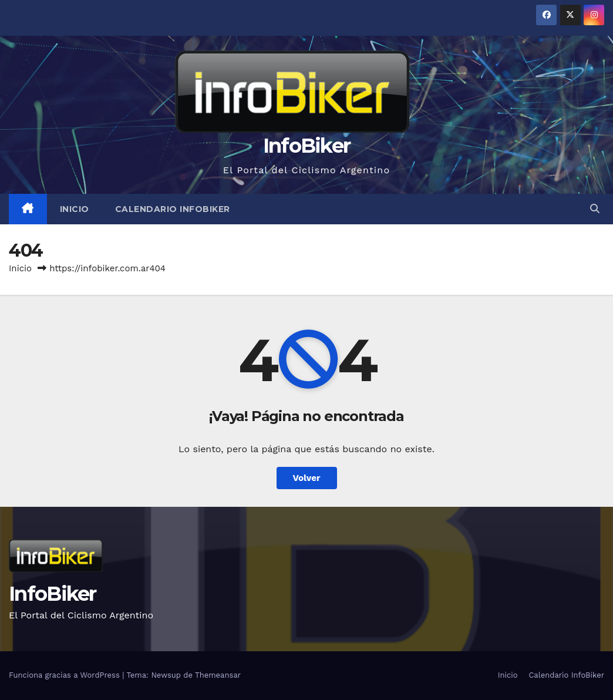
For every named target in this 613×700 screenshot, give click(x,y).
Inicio (75, 209)
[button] (595, 209)
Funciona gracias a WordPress (65, 675)
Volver (307, 478)
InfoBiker (307, 146)
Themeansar (218, 675)
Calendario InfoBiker (173, 209)
